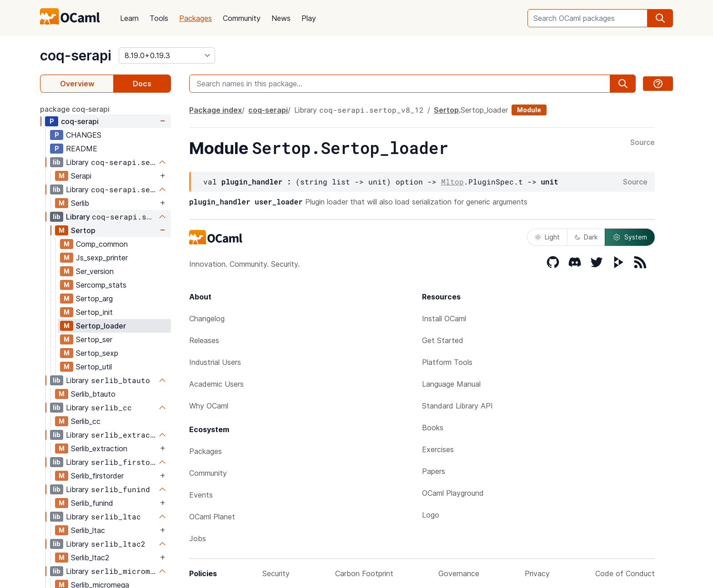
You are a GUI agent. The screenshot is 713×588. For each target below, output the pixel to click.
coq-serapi (76, 55)
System (630, 237)
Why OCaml (209, 406)
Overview (77, 84)
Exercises (438, 449)
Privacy (537, 573)
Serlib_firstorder (97, 476)
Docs (142, 84)
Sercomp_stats (101, 285)
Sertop (83, 230)
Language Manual (451, 384)
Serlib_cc (86, 421)
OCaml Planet (212, 517)
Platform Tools (447, 362)
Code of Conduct (625, 573)
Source (643, 143)
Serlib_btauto (93, 394)
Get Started (443, 340)
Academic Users (216, 384)
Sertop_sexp (97, 353)
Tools (159, 18)
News (281, 18)
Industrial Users (215, 362)
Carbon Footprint (364, 573)
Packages (196, 18)
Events (201, 495)
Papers (434, 471)
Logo (431, 515)
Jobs (198, 538)
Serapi (81, 176)
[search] (660, 18)
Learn (129, 18)
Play (309, 18)
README (82, 149)
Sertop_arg (94, 299)
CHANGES (84, 135)
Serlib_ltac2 (90, 558)
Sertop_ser (94, 339)
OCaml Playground (453, 493)
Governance (459, 573)
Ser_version (95, 271)
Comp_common (102, 244)
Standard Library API (457, 406)
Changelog (207, 319)
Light (547, 237)
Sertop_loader (101, 326)
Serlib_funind (92, 503)
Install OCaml (444, 319)
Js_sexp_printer (102, 258)
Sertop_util (94, 367)
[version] (167, 55)
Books (433, 428)
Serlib (80, 203)
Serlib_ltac (88, 530)
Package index (216, 110)
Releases (204, 340)
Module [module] (529, 110)
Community (242, 18)
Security (276, 573)
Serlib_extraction (99, 448)
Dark (586, 237)
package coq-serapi (75, 109)
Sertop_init (94, 312)
